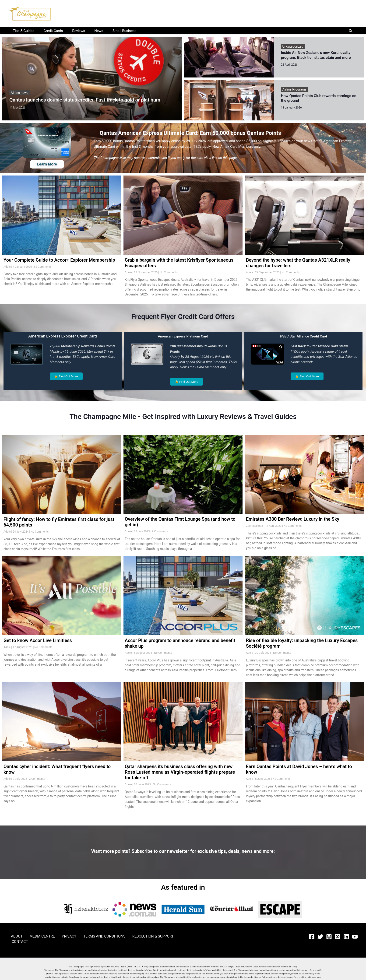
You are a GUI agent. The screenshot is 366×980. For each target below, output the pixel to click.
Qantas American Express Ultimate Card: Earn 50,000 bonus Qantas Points (197, 132)
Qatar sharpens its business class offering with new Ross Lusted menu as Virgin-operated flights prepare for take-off (180, 772)
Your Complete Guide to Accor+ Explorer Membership (59, 260)
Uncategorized (293, 46)
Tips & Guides (22, 31)
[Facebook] (312, 936)
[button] (351, 31)
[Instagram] (329, 936)
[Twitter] (320, 936)
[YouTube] (355, 936)
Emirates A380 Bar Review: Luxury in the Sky (293, 519)
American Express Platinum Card (183, 336)
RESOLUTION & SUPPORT (132, 936)
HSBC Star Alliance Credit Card (303, 336)
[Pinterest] (338, 936)
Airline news (20, 93)
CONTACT (164, 936)
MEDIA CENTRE (35, 936)
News (91, 31)
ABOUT (14, 936)
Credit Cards (50, 31)
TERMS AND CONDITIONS (89, 936)
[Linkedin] (346, 936)
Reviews (73, 31)
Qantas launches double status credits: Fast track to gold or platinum (85, 99)
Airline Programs (295, 89)
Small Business (114, 31)
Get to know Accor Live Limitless (38, 640)
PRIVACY (58, 936)
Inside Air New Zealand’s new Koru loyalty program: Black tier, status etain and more (316, 55)
